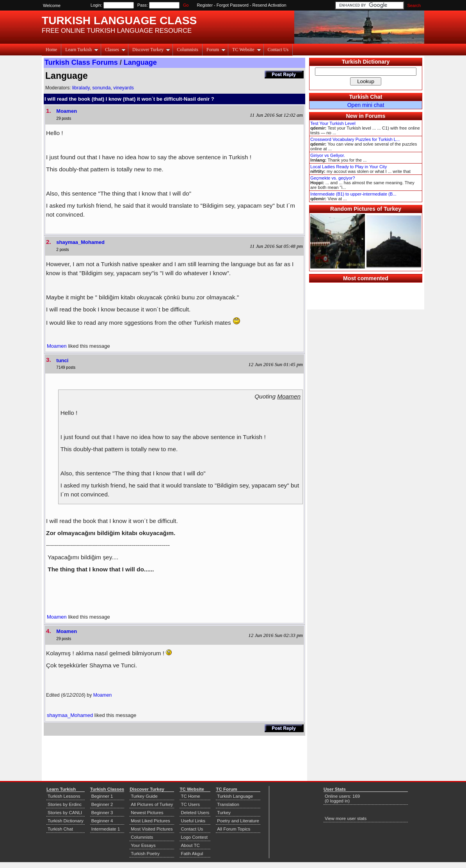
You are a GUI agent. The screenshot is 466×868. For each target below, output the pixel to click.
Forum (216, 50)
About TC (190, 845)
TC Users (190, 804)
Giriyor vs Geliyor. (328, 155)
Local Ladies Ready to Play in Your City (349, 167)
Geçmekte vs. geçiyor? (333, 178)
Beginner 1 (102, 796)
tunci (62, 360)
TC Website (246, 50)
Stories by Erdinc (65, 804)
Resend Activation (269, 5)
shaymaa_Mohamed (80, 242)
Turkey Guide (144, 796)
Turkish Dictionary (366, 62)
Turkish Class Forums (81, 62)
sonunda (101, 88)
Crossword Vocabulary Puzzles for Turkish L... (355, 139)
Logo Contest (194, 837)
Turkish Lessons (64, 796)
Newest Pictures (147, 813)
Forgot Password (233, 5)
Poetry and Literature (238, 821)
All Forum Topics (234, 829)
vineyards (124, 88)
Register (205, 5)
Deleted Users (195, 813)
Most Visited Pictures (152, 829)
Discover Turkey (151, 50)
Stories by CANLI (65, 813)
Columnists (188, 50)
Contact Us (278, 50)
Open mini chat (366, 105)
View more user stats (346, 818)
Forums (375, 116)
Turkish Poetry (145, 854)
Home (51, 50)
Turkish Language (235, 796)
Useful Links (193, 821)
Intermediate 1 (106, 829)
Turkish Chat (366, 97)
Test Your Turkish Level (333, 123)
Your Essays (143, 845)
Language (140, 62)
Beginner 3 (102, 813)
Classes (115, 50)
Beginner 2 (102, 804)
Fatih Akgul (192, 854)
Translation (228, 804)
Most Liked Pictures (150, 821)
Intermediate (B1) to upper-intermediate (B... (353, 194)
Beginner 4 (102, 821)
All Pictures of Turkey (152, 804)
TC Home (190, 796)
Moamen (67, 111)
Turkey (224, 813)
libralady (81, 88)
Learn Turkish (82, 50)
